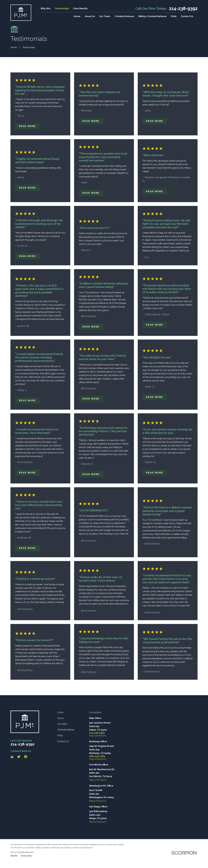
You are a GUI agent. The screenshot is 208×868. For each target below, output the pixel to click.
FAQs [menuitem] (174, 16)
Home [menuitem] (77, 16)
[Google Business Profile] (12, 757)
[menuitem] (14, 856)
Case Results (80, 8)
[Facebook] (26, 757)
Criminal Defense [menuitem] (124, 16)
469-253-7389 (97, 756)
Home (60, 718)
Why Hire (46, 8)
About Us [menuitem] (90, 16)
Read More (27, 126)
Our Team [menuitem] (105, 16)
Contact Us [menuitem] (187, 16)
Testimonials (62, 8)
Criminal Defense (66, 730)
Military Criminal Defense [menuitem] (152, 16)
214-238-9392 (183, 9)
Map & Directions (98, 736)
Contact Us (63, 741)
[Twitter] (19, 757)
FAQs (60, 736)
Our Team (62, 724)
